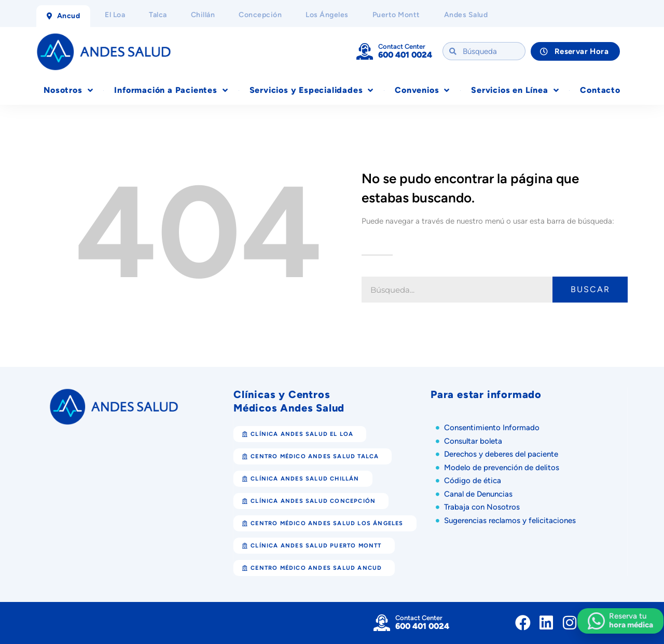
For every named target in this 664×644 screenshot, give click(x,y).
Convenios (422, 90)
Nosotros (68, 90)
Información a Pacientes (171, 90)
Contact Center (402, 46)
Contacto (600, 90)
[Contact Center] (365, 51)
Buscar (590, 289)
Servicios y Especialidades (312, 90)
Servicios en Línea (515, 90)
